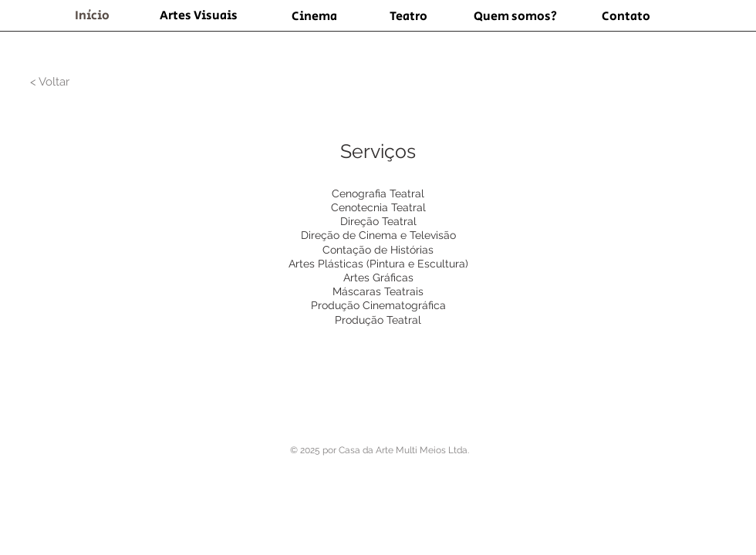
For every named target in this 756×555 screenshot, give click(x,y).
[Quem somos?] (515, 17)
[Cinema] (314, 17)
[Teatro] (408, 17)
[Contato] (626, 17)
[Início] (92, 16)
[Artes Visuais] (199, 16)
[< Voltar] (49, 82)
